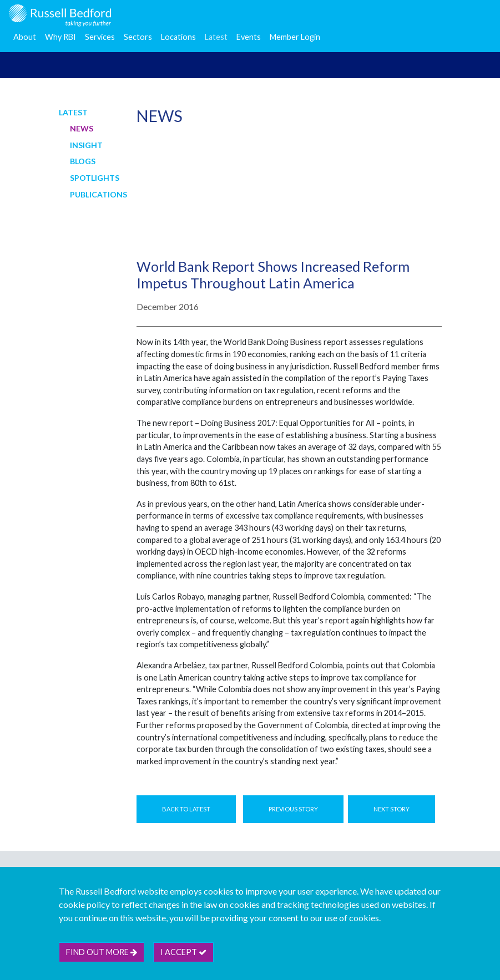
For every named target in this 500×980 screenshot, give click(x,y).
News (82, 128)
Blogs (83, 161)
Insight (86, 145)
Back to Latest (186, 809)
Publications (99, 194)
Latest (216, 37)
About (25, 37)
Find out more (102, 952)
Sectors (138, 37)
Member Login (295, 37)
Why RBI (60, 37)
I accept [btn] (183, 952)
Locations (178, 37)
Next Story (392, 809)
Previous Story (293, 809)
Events (249, 37)
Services (100, 37)
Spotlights (95, 178)
